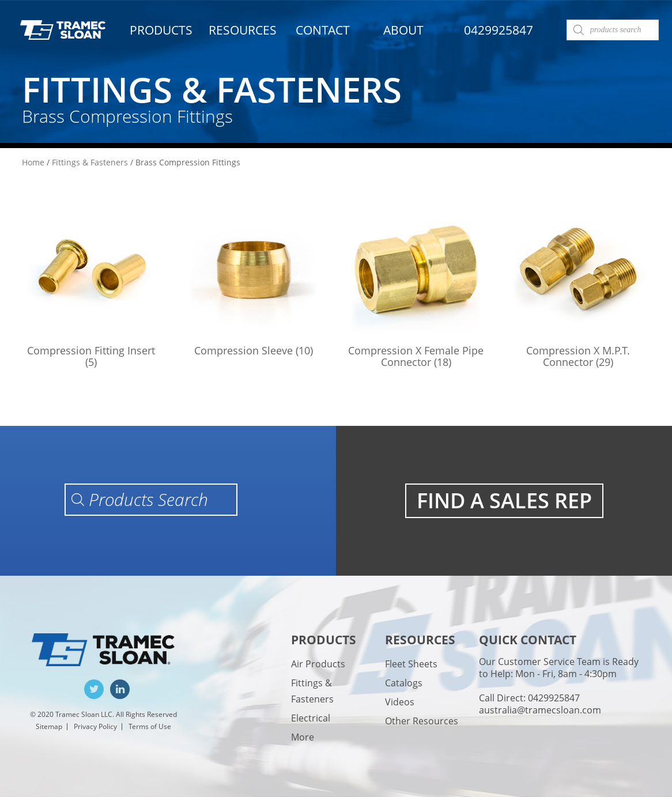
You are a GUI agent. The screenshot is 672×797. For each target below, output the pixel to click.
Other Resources (422, 721)
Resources (243, 30)
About (403, 30)
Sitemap (49, 726)
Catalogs (404, 683)
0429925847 (499, 30)
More (303, 737)
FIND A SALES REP (504, 501)
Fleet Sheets (411, 664)
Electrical (311, 718)
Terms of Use (150, 726)
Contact (323, 30)
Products (161, 30)
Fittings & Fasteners (90, 162)
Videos (400, 702)
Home (33, 162)
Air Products (318, 664)
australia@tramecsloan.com (540, 710)
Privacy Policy (95, 726)
